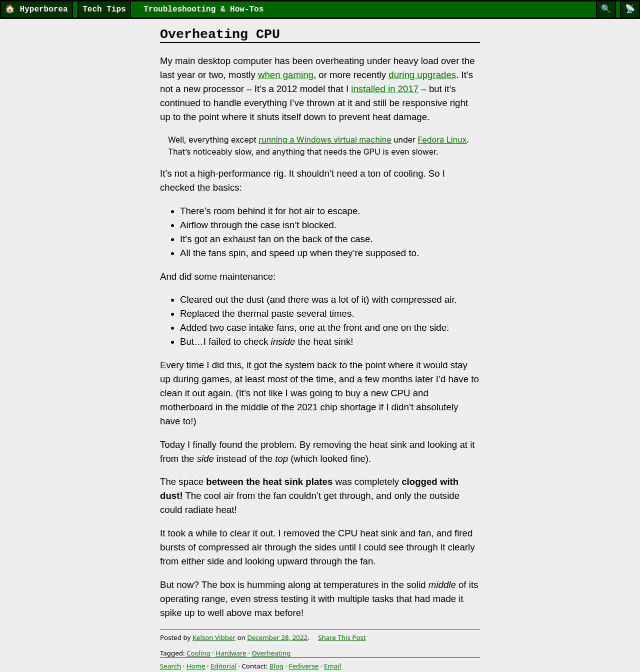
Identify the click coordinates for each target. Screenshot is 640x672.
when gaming (286, 75)
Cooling (198, 653)
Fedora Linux (442, 140)
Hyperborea (36, 10)
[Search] (606, 10)
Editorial (223, 666)
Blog (276, 666)
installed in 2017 (385, 89)
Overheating (271, 653)
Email (332, 666)
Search (170, 666)
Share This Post (342, 637)
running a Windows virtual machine (325, 140)
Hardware (231, 653)
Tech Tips (104, 10)
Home (196, 666)
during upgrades (422, 75)
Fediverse (304, 666)
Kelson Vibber (214, 637)
